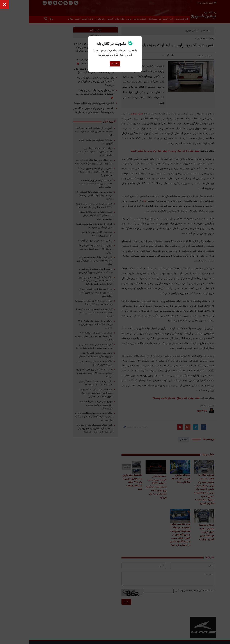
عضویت (115, 64)
